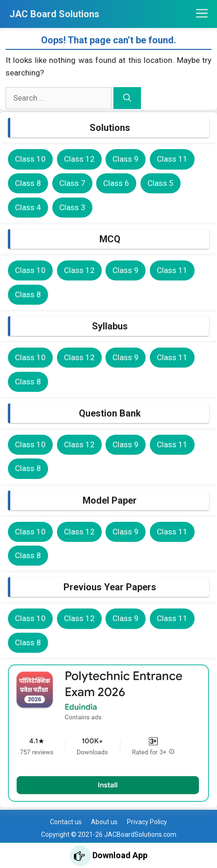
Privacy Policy (147, 822)
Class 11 (172, 159)
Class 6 (116, 183)
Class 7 (72, 183)
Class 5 (161, 183)
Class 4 (28, 207)
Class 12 (79, 159)
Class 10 (30, 159)
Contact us (66, 822)
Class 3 (72, 207)
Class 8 (28, 183)
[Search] (127, 98)
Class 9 (126, 159)
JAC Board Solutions (54, 14)
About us (104, 822)
